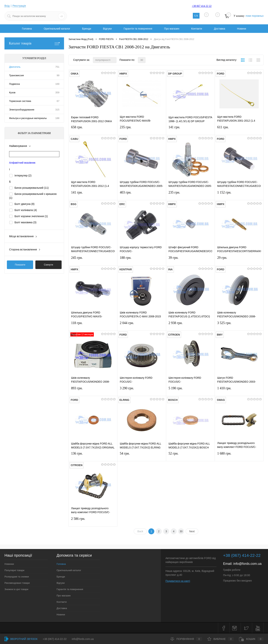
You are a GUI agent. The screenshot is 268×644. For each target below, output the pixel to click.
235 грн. (142, 129)
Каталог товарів (34, 43)
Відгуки (107, 29)
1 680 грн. (239, 456)
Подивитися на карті (178, 581)
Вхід (7, 6)
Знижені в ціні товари (16, 589)
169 (57, 84)
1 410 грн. (239, 391)
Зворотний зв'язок (21, 639)
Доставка (219, 29)
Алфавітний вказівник (22, 163)
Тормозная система (20, 101)
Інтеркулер (23, 176)
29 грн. (239, 260)
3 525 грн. (239, 325)
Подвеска (15, 84)
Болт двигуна (24, 204)
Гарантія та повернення (138, 29)
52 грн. (190, 456)
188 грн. (142, 260)
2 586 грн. (93, 521)
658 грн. (93, 129)
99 (58, 75)
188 (57, 118)
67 (58, 101)
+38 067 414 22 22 (202, 6)
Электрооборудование (22, 110)
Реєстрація (19, 6)
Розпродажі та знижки (17, 577)
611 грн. (239, 129)
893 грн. (93, 391)
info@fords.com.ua (247, 564)
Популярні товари (14, 570)
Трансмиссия (16, 75)
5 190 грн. (190, 391)
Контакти (197, 29)
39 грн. (190, 260)
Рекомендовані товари (17, 583)
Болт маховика (25, 222)
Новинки (9, 564)
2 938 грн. (190, 325)
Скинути (48, 265)
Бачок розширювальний (32, 188)
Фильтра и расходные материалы (28, 118)
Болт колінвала (26, 210)
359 (57, 92)
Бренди (87, 29)
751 (57, 67)
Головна (27, 29)
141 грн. (190, 129)
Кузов (12, 92)
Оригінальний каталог (57, 29)
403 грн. (142, 195)
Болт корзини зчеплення (31, 216)
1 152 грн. (239, 195)
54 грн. (142, 456)
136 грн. (93, 456)
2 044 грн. (142, 325)
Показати (20, 265)
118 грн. (93, 325)
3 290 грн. (142, 391)
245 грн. (93, 260)
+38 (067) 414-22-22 (55, 639)
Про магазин (172, 29)
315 (57, 110)
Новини (242, 29)
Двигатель (15, 67)
